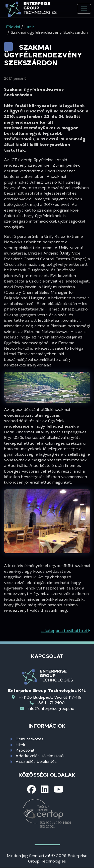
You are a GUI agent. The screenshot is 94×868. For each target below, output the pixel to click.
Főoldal (13, 27)
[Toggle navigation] (84, 9)
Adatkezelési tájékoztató (40, 755)
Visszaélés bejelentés (36, 761)
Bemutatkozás (29, 739)
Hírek (20, 744)
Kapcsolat (25, 750)
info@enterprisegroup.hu (51, 708)
